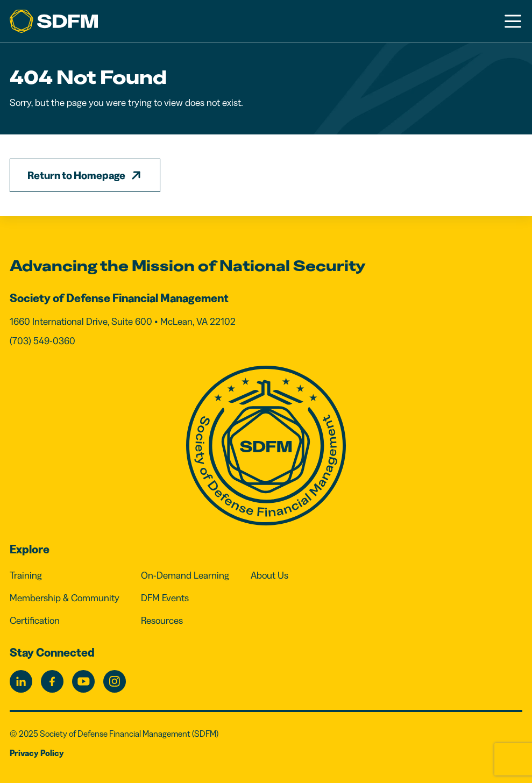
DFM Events (165, 598)
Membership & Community (65, 598)
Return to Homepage (76, 175)
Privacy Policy (37, 753)
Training (26, 575)
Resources (162, 621)
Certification (35, 621)
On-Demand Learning (185, 575)
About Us (269, 575)
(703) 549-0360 (42, 341)
